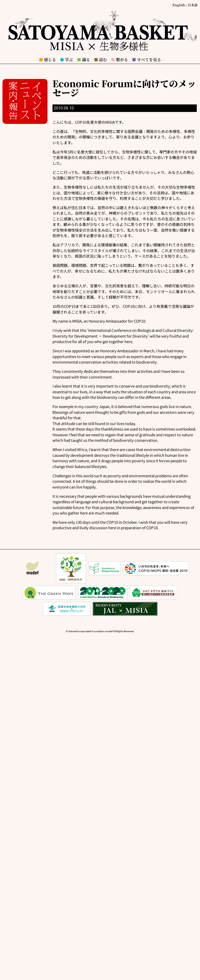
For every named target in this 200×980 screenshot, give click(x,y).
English (179, 5)
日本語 (193, 5)
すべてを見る (146, 60)
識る (83, 60)
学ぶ (66, 60)
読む (100, 60)
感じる (47, 60)
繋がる (119, 60)
